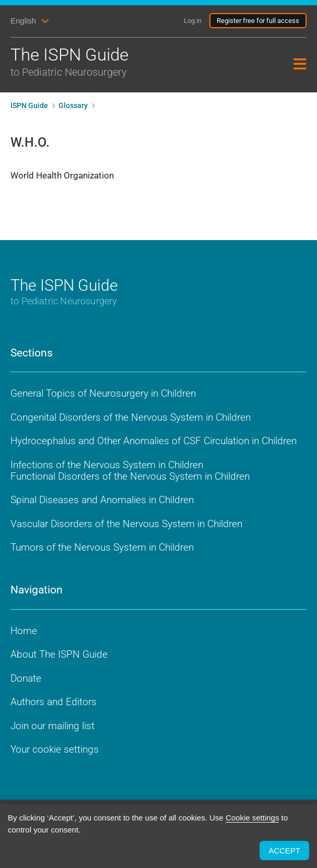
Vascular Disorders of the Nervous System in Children (126, 524)
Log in (193, 21)
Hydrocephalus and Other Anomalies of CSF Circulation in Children (154, 441)
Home (24, 631)
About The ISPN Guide (59, 654)
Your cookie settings (55, 749)
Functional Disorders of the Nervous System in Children (130, 476)
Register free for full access (258, 21)
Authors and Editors (54, 702)
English (23, 21)
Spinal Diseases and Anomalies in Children (102, 500)
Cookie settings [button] (253, 818)
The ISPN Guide (115, 62)
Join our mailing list (52, 726)
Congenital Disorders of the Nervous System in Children (131, 417)
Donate (26, 678)
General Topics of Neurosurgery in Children (103, 393)
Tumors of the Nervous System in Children (102, 547)
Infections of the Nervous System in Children (107, 465)
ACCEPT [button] (284, 851)
